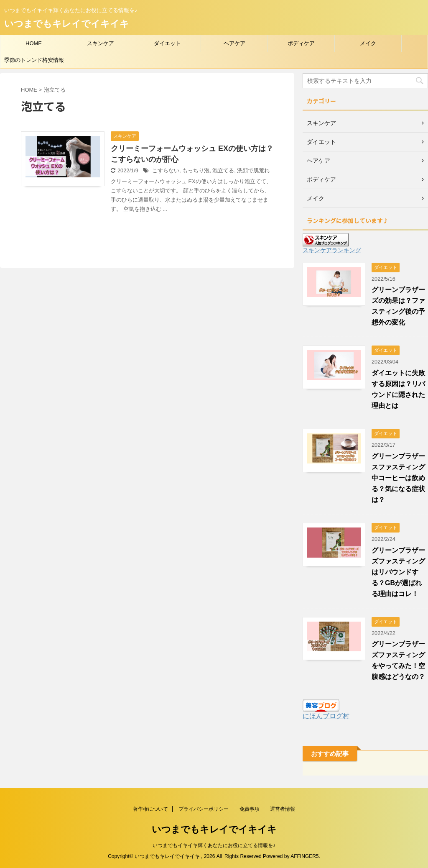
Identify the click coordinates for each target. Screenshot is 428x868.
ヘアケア (234, 43)
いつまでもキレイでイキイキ (67, 24)
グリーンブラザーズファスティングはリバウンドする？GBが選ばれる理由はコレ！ (398, 572)
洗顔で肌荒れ (253, 170)
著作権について (150, 809)
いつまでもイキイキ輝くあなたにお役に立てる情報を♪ (214, 845)
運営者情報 (283, 809)
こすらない (166, 170)
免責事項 (250, 809)
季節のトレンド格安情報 (34, 60)
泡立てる (223, 170)
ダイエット (167, 43)
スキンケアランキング (332, 250)
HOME (34, 43)
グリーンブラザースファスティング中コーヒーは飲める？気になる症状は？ (398, 478)
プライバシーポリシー (204, 809)
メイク (368, 43)
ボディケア (301, 43)
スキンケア (101, 43)
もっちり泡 (196, 170)
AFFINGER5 (304, 856)
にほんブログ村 (326, 716)
